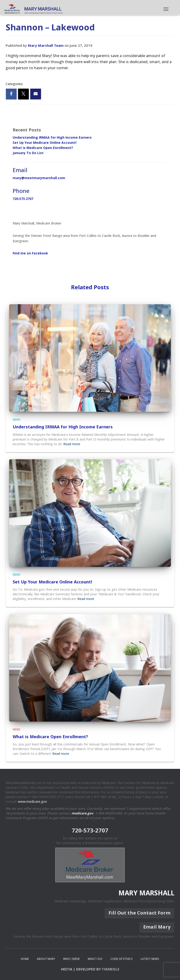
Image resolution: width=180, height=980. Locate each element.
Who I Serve (71, 959)
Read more (72, 444)
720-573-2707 (90, 830)
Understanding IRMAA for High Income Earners (52, 137)
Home (25, 959)
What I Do (95, 959)
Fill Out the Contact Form (139, 913)
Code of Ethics (122, 959)
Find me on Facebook (30, 253)
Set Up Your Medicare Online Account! (45, 143)
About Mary (46, 959)
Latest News (150, 959)
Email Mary (157, 927)
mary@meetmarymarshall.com (39, 178)
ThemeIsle (110, 969)
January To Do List (28, 153)
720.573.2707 (23, 199)
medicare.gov (82, 813)
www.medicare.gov (32, 801)
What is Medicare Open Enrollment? (43, 148)
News (17, 420)
